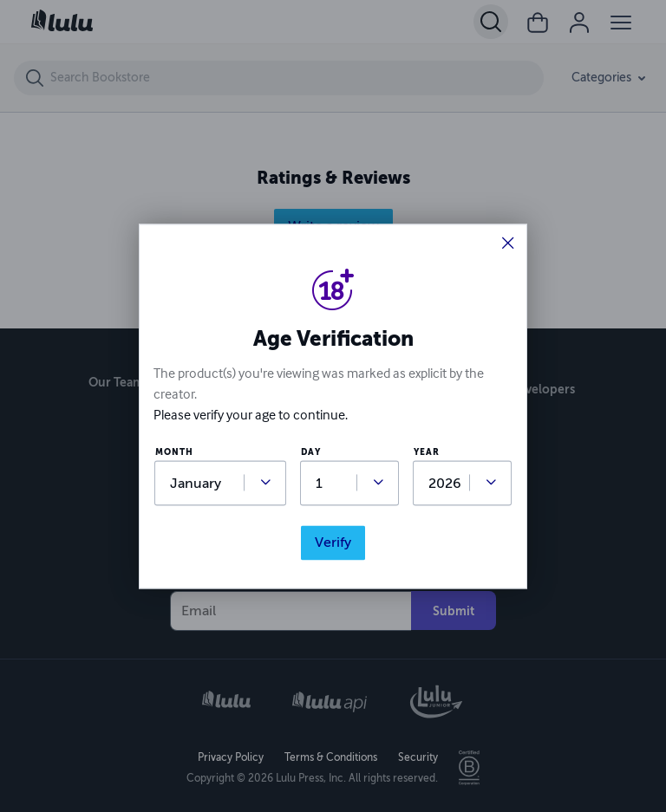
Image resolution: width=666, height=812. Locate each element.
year (427, 453)
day (311, 453)
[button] (508, 245)
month (174, 453)
